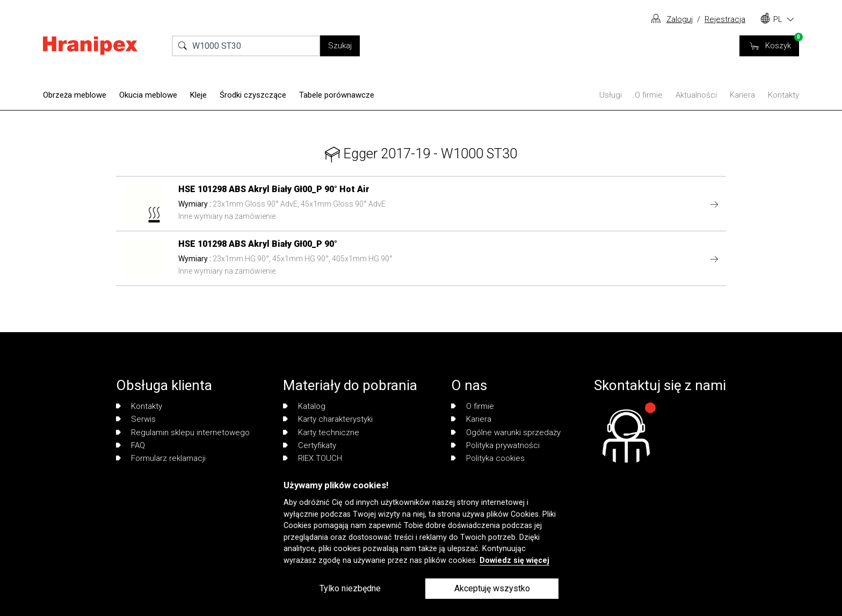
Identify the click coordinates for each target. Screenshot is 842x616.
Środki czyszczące (253, 95)
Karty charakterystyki (328, 419)
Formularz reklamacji (161, 458)
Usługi (611, 95)
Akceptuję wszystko (492, 588)
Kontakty (783, 95)
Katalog (304, 406)
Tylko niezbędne (350, 588)
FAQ (130, 445)
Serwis (136, 419)
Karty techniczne (321, 432)
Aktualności (696, 95)
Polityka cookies (488, 458)
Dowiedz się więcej (514, 560)
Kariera (742, 95)
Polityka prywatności (495, 445)
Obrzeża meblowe (75, 95)
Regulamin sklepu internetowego (183, 432)
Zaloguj (680, 19)
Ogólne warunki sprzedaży (506, 432)
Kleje (198, 95)
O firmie (649, 95)
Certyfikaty (310, 445)
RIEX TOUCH (313, 458)
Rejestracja (725, 19)
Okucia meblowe (148, 95)
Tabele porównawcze (337, 95)
